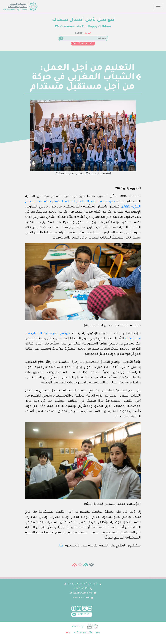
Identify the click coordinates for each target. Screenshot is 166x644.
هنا (61, 546)
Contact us (80, 614)
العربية (88, 33)
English (79, 33)
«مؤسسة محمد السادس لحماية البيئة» (85, 202)
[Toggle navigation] (158, 7)
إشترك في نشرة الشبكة (83, 44)
